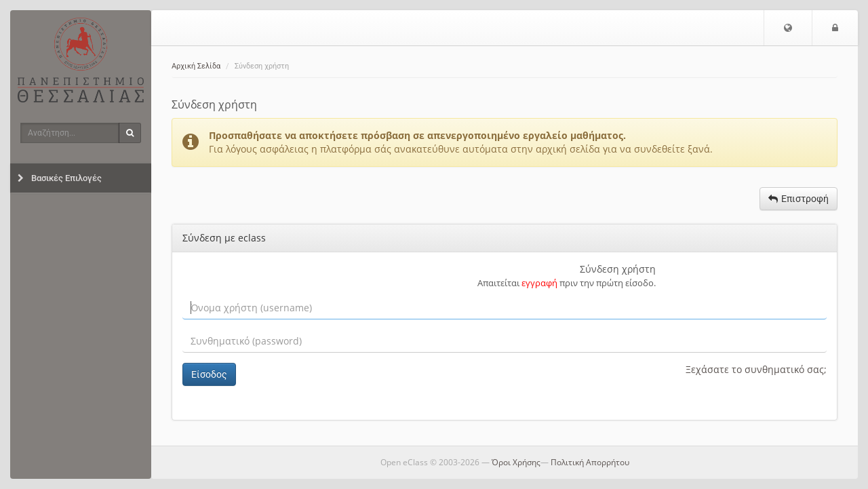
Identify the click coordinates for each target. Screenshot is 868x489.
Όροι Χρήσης (516, 462)
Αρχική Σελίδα (196, 66)
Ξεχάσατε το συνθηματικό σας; (756, 369)
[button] (788, 28)
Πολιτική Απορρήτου (590, 462)
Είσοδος (209, 374)
